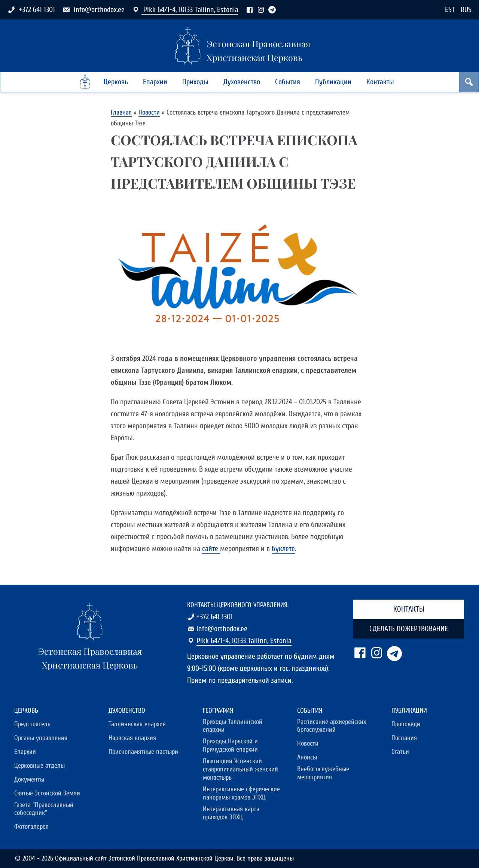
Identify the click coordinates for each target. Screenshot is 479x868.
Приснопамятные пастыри (143, 752)
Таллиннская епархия (137, 724)
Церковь (116, 82)
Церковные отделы (39, 766)
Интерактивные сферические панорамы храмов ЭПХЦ (241, 793)
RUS (466, 10)
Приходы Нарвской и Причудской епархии (230, 745)
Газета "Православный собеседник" (44, 809)
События (288, 82)
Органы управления (41, 738)
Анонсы (307, 757)
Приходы (195, 82)
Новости (149, 112)
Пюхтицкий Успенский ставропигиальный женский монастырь (240, 769)
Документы (29, 779)
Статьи (400, 752)
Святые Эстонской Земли (47, 793)
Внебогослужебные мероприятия (323, 773)
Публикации (333, 82)
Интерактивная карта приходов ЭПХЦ (231, 813)
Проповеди (406, 724)
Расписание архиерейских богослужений (332, 726)
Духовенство (242, 82)
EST (450, 10)
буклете (283, 549)
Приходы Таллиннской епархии (233, 726)
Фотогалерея (31, 827)
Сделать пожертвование (409, 629)
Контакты (380, 82)
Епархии (155, 82)
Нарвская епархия (132, 738)
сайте (211, 549)
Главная (121, 112)
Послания (404, 738)
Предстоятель (32, 724)
